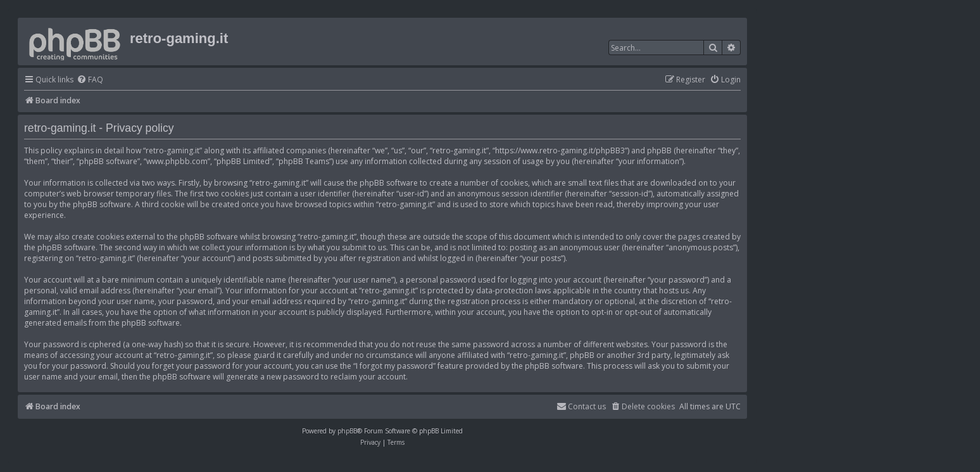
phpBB (347, 431)
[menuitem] (90, 80)
